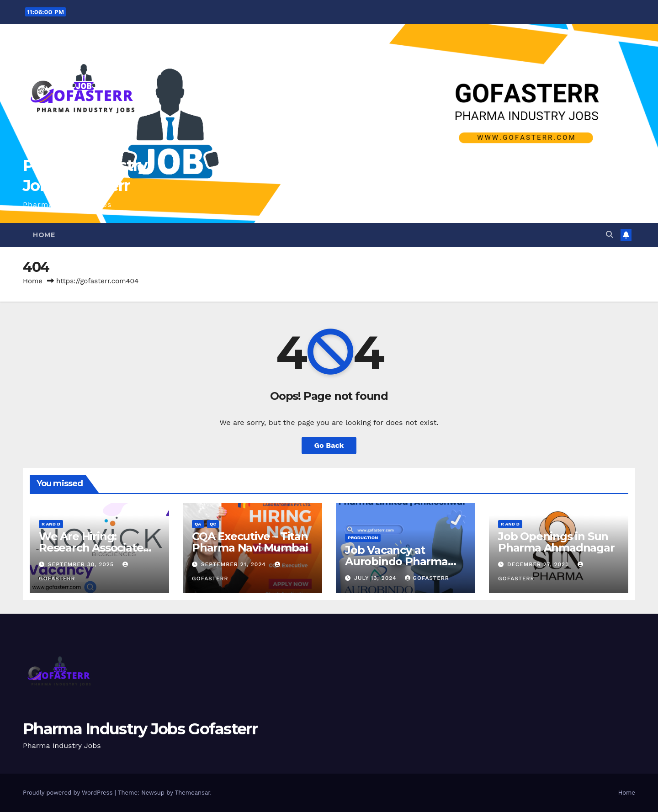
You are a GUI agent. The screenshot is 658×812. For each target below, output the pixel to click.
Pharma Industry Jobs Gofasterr (140, 729)
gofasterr (427, 578)
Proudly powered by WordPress (69, 793)
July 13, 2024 (376, 578)
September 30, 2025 (82, 564)
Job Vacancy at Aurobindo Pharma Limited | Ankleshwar (402, 561)
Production (363, 538)
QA (198, 524)
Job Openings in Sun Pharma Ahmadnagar (556, 542)
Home (44, 235)
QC (213, 524)
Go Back (329, 445)
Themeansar (193, 793)
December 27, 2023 (539, 564)
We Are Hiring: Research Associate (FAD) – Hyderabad (91, 548)
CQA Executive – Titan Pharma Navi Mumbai (250, 542)
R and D (51, 524)
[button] (610, 235)
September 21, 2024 (235, 564)
